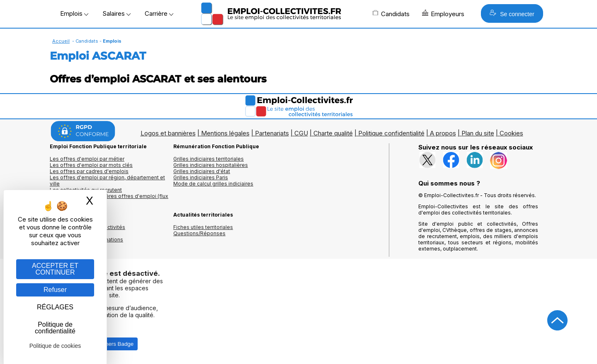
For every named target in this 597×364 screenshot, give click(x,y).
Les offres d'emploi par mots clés (91, 165)
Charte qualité (333, 133)
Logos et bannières (168, 133)
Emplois (74, 13)
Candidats (391, 14)
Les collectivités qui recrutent (86, 190)
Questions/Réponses (199, 233)
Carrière (159, 13)
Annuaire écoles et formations (86, 240)
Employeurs (443, 14)
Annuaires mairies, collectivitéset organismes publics (87, 230)
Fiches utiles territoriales (203, 227)
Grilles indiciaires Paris (201, 177)
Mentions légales (225, 133)
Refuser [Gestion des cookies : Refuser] (55, 290)
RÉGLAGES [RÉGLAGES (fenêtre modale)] (55, 307)
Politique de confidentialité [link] (55, 328)
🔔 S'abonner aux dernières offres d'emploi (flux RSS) (109, 199)
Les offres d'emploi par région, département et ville (107, 181)
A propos (443, 133)
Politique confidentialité (391, 133)
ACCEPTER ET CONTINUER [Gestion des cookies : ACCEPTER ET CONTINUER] (55, 269)
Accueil (61, 41)
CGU (301, 133)
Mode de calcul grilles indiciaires (213, 184)
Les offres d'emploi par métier (87, 159)
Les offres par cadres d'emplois (89, 171)
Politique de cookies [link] (55, 346)
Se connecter (512, 13)
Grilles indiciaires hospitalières (211, 165)
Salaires (116, 13)
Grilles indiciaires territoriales (209, 159)
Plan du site (478, 133)
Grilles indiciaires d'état (202, 171)
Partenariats (272, 133)
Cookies (511, 133)
